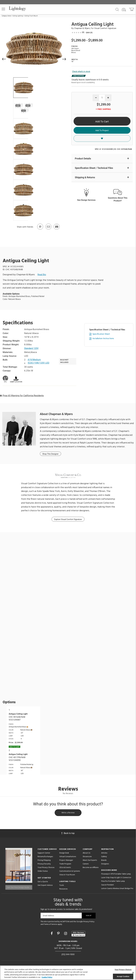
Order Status (43, 872)
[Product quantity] (102, 98)
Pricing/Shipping (44, 861)
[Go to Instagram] (66, 934)
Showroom (87, 857)
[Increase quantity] (108, 98)
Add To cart (14, 747)
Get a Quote (43, 882)
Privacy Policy (89, 922)
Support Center (44, 854)
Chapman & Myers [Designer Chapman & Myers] (82, 28)
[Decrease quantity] (96, 98)
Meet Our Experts (90, 861)
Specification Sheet (101, 334)
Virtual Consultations (68, 857)
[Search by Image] (124, 10)
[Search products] (117, 9)
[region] (68, 973)
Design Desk (64, 854)
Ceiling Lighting (18, 16)
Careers (86, 865)
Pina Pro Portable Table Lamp (113, 882)
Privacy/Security (44, 865)
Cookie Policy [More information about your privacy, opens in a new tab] (47, 977)
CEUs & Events (65, 868)
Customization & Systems (70, 872)
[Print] (57, 229)
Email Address (49, 916)
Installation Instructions (103, 339)
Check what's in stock (81, 71)
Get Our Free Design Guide (19, 887)
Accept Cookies (123, 976)
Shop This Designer (50, 454)
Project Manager (66, 861)
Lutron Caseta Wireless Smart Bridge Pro (117, 889)
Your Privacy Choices (46, 868)
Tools (62, 886)
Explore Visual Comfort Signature (68, 519)
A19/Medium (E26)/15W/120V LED (39, 361)
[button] (3, 9)
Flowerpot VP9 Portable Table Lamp (116, 875)
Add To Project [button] (102, 130)
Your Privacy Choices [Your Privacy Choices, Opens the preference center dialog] (123, 970)
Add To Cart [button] (102, 121)
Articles (104, 854)
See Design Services (86, 200)
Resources (63, 890)
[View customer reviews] (78, 934)
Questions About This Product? (118, 200)
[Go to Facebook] (52, 934)
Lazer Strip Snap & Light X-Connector (116, 878)
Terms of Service (51, 925)
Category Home (6, 16)
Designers (105, 865)
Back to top (68, 834)
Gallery (104, 857)
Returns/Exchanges (45, 857)
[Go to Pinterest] (40, 229)
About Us (86, 854)
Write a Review (68, 813)
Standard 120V (32, 348)
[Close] (133, 973)
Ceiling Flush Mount (31, 16)
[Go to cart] (132, 9)
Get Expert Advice (45, 886)
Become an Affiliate (91, 868)
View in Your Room (67, 875)
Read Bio (42, 275)
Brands (104, 861)
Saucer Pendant (108, 886)
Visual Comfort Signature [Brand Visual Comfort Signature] (105, 28)
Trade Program (65, 865)
